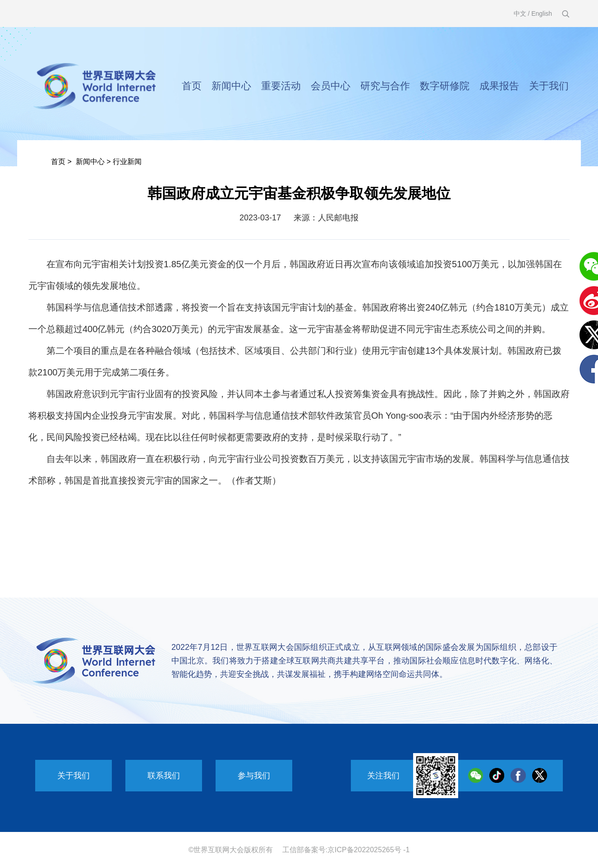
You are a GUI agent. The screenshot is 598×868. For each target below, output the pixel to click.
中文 (520, 14)
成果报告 (499, 86)
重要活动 (281, 86)
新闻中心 (231, 86)
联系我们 (164, 776)
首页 (192, 86)
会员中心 (331, 86)
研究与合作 (385, 86)
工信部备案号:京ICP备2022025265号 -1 (346, 850)
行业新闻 (127, 162)
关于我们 (549, 86)
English (542, 14)
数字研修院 (445, 86)
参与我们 (254, 776)
